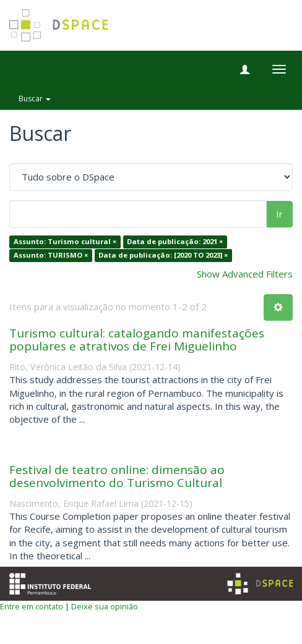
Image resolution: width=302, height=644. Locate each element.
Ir (279, 214)
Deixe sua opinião (105, 606)
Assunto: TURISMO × (51, 255)
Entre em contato (32, 606)
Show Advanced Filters (245, 274)
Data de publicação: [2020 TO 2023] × (163, 255)
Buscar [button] (35, 99)
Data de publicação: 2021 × (175, 242)
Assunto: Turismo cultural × (65, 242)
